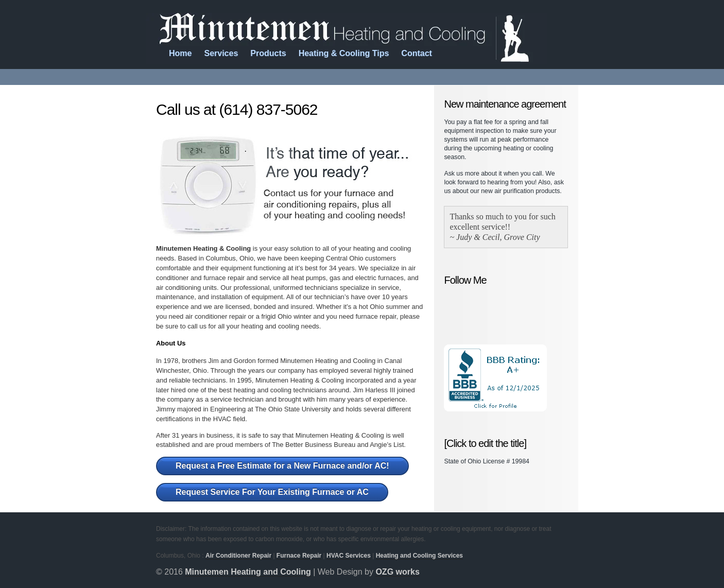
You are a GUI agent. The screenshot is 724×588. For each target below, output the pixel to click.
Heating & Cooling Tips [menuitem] (344, 53)
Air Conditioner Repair (238, 556)
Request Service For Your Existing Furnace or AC (272, 492)
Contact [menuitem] (417, 53)
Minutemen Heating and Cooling (248, 572)
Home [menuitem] (180, 53)
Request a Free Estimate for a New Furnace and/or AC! (282, 466)
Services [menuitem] (221, 53)
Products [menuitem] (268, 53)
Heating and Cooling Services (419, 556)
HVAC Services (349, 556)
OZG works (397, 572)
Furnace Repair (299, 556)
